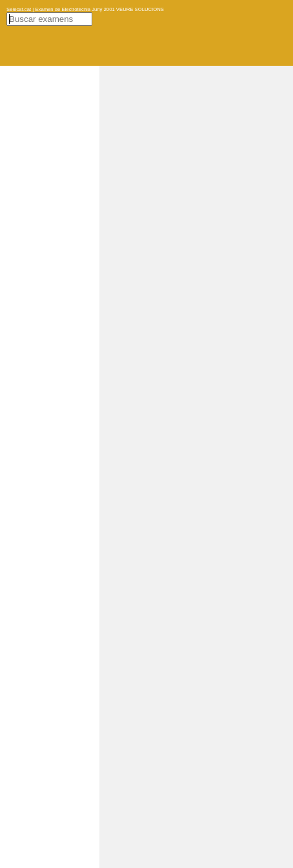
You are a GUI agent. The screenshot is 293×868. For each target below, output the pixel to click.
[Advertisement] (196, 259)
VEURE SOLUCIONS (139, 9)
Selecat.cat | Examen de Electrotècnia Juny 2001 (61, 9)
